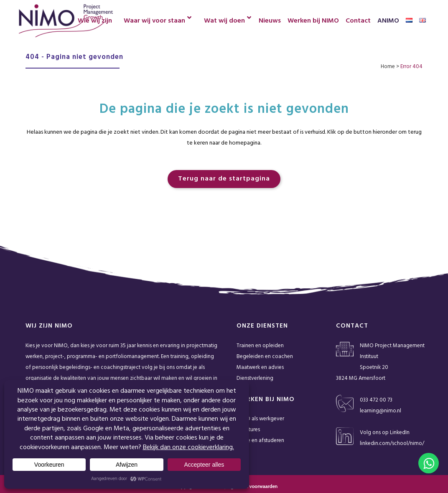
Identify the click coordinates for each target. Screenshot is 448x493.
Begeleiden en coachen (265, 357)
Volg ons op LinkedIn (385, 433)
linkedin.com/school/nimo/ (392, 443)
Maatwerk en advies (260, 367)
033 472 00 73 (376, 400)
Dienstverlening (255, 378)
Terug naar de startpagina (224, 179)
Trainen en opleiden (260, 346)
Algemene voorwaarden (252, 486)
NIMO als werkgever (260, 419)
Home (388, 67)
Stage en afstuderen (260, 441)
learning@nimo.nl (381, 411)
